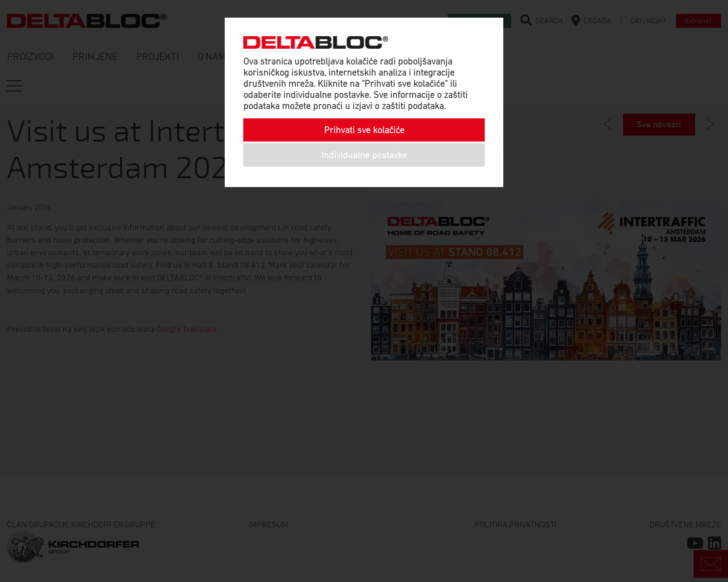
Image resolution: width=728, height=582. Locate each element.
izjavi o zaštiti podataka (398, 106)
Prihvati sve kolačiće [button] (364, 130)
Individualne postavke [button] (364, 155)
